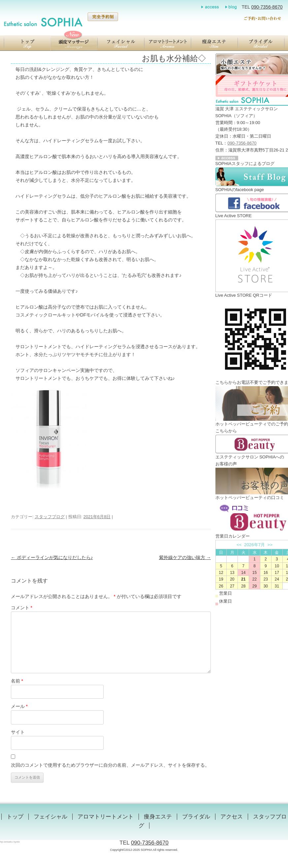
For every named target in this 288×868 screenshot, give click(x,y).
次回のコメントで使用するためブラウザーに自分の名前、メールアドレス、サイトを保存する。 (110, 765)
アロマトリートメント (106, 817)
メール (19, 706)
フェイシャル (50, 817)
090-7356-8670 (267, 7)
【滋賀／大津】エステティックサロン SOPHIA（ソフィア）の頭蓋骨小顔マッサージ (74, 43)
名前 (17, 681)
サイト (18, 732)
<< (239, 545)
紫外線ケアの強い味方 (185, 557)
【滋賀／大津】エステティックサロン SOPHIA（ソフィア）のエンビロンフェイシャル (121, 43)
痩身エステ (158, 817)
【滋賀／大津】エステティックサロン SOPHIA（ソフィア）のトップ (27, 43)
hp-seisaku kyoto (10, 842)
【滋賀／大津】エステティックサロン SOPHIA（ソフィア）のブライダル (261, 43)
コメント (22, 608)
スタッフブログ (50, 517)
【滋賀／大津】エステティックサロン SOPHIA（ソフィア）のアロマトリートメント (168, 43)
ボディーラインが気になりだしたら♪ (52, 557)
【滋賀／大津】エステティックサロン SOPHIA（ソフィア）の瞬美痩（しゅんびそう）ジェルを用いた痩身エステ (214, 43)
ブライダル (196, 817)
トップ (15, 817)
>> (270, 545)
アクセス (232, 817)
